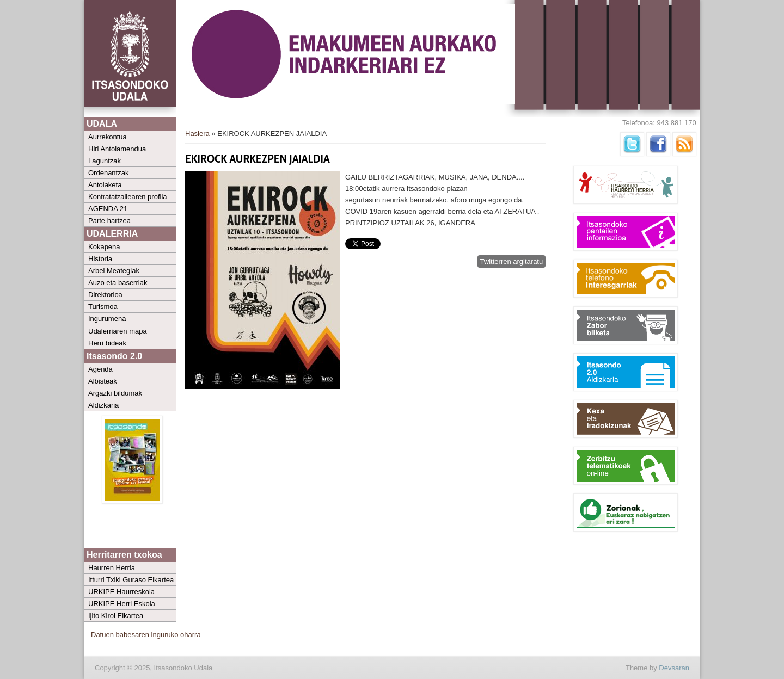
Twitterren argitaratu (512, 261)
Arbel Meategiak (114, 271)
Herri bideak (107, 343)
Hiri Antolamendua (117, 149)
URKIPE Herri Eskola (122, 604)
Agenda (100, 369)
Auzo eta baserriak (118, 283)
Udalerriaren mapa (118, 331)
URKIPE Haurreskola (121, 592)
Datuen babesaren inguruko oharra (146, 635)
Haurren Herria (112, 568)
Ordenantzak (108, 173)
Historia (100, 259)
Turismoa (103, 307)
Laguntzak (105, 161)
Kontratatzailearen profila (128, 197)
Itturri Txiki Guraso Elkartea (131, 580)
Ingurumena (107, 319)
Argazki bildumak (115, 393)
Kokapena (104, 247)
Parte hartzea (109, 221)
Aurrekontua (108, 137)
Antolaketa (105, 185)
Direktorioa (105, 295)
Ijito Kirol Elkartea (116, 616)
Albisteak (103, 381)
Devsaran (674, 668)
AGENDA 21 (108, 209)
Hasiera (197, 134)
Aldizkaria (103, 405)
